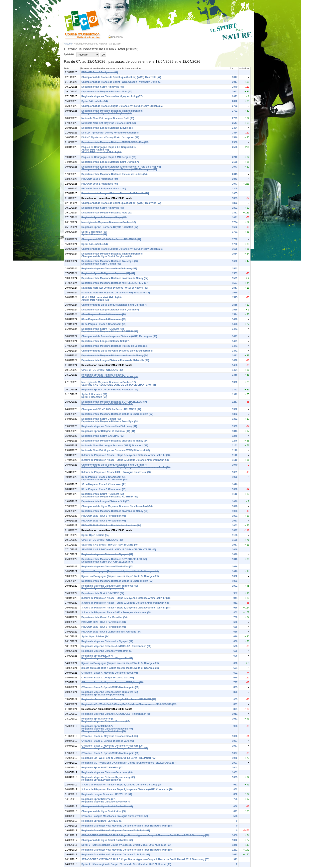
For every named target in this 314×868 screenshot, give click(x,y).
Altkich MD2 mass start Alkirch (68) (102, 152)
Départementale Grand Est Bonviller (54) (105, 480)
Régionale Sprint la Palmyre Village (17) (104, 217)
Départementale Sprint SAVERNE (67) (103, 436)
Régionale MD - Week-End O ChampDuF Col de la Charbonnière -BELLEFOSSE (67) (129, 704)
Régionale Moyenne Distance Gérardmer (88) (107, 772)
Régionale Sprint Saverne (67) (99, 719)
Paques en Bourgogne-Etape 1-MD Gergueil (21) (109, 157)
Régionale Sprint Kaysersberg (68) (101, 780)
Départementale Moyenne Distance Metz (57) (107, 92)
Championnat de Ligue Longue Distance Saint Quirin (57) (114, 305)
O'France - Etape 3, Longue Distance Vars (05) (108, 678)
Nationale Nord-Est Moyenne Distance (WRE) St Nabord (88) (116, 293)
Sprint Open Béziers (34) (95, 535)
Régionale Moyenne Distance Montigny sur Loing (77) (112, 96)
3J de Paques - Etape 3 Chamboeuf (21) (104, 314)
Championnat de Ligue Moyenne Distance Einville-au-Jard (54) (117, 351)
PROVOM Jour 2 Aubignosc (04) (100, 72)
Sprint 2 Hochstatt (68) (94, 232)
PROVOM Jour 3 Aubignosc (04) (100, 179)
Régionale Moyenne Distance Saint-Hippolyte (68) (110, 586)
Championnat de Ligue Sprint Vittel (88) (104, 731)
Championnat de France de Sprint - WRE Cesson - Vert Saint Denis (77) (122, 82)
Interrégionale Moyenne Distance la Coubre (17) (109, 222)
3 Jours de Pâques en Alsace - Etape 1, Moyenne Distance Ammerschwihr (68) (126, 467)
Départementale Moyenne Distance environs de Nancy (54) (115, 278)
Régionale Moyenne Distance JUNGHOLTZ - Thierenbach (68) (116, 646)
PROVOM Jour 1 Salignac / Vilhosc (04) (104, 189)
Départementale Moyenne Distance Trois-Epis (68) (110, 261)
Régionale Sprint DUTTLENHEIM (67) (102, 768)
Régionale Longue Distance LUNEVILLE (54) (107, 794)
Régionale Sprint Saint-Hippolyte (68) (103, 588)
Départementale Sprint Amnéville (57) (103, 87)
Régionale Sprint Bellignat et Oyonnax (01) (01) (108, 273)
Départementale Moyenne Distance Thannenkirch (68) (112, 111)
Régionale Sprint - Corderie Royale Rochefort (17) (110, 227)
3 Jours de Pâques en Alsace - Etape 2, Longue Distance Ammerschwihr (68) (125, 460)
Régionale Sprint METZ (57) (97, 656)
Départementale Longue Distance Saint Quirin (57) (110, 162)
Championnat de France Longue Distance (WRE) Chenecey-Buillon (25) (122, 106)
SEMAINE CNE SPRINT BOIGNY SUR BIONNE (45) (110, 377)
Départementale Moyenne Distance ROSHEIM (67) (110, 331)
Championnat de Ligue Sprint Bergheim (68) (107, 113)
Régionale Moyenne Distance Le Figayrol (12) (107, 554)
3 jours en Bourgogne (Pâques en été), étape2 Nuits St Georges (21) (120, 571)
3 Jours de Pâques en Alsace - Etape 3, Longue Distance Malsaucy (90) (122, 785)
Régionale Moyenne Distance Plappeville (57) (107, 658)
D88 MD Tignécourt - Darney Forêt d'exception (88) (110, 137)
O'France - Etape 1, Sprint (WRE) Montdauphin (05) (110, 687)
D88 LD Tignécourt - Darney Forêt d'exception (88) (110, 133)
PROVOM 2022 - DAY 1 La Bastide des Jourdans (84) (111, 525)
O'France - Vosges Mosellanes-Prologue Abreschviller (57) (115, 748)
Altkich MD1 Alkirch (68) (95, 150)
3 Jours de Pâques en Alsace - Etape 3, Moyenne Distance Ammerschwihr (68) (126, 455)
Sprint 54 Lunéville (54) (95, 101)
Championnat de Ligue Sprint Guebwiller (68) (107, 806)
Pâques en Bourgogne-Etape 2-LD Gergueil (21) (109, 147)
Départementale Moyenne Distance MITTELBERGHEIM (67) (115, 142)
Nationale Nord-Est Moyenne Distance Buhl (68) (109, 123)
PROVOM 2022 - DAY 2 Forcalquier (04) (104, 521)
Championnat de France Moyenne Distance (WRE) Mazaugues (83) (119, 169)
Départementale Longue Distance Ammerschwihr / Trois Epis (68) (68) (121, 167)
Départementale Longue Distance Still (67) (106, 341)
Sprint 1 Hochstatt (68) (94, 234)
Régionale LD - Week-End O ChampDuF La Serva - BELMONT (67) (119, 699)
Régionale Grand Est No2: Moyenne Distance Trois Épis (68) (116, 831)
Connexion (117, 37)
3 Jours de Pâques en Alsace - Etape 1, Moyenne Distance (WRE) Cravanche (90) (127, 789)
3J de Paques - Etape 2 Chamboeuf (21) (104, 319)
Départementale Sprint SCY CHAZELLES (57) (107, 404)
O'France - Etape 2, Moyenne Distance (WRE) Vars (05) (113, 682)
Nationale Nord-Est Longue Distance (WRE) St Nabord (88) (115, 288)
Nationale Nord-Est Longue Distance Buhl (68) (108, 118)
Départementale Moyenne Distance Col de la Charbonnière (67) (117, 414)
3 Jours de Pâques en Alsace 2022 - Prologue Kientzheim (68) (117, 472)
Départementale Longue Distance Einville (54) (108, 128)
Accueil (68, 44)
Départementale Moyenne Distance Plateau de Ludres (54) (115, 174)
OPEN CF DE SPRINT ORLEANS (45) (102, 370)
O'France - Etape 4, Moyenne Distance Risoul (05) (110, 673)
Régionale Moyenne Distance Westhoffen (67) (107, 567)
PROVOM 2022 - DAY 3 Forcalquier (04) (104, 516)
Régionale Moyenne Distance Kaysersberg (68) (108, 777)
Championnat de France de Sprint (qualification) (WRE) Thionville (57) (121, 77)
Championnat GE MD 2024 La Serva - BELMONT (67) (111, 239)
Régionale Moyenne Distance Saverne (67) (106, 721)
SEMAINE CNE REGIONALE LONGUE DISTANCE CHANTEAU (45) (119, 385)
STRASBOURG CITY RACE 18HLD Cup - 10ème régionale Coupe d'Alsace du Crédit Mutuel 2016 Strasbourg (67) (145, 835)
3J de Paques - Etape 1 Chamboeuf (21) (104, 324)
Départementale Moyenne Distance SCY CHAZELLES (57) (114, 402)
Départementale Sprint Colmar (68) (101, 264)
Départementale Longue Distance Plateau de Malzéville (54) (115, 193)
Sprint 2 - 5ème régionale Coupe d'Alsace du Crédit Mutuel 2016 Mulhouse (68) (126, 845)
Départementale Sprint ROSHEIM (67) (103, 329)
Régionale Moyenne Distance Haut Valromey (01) (109, 269)
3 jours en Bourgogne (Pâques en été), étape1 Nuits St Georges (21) (120, 576)
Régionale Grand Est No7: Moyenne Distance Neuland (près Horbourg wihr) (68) (127, 826)
